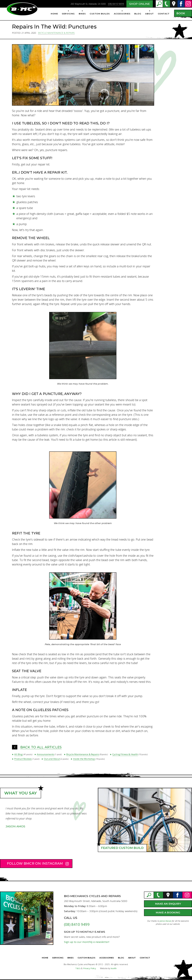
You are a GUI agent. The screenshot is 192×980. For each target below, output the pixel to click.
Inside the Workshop (84, 759)
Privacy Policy (90, 968)
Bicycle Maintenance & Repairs (56, 33)
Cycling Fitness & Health (125, 754)
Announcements (45, 754)
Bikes (82, 14)
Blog (138, 14)
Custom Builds (100, 14)
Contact (164, 14)
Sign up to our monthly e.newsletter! (87, 942)
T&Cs (78, 968)
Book (181, 13)
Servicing (68, 14)
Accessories (122, 14)
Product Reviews (23, 759)
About (150, 14)
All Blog (18, 754)
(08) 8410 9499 (116, 4)
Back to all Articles (41, 747)
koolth (114, 968)
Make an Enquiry (168, 904)
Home (54, 14)
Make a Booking (168, 913)
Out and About (52, 759)
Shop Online (140, 4)
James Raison (166, 921)
